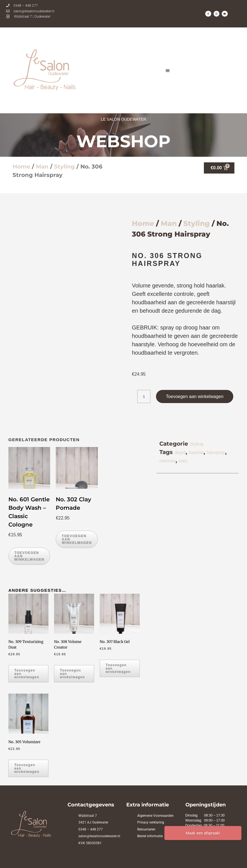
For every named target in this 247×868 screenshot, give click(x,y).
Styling (64, 167)
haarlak (196, 452)
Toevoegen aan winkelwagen (194, 396)
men (183, 461)
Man (42, 167)
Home (21, 167)
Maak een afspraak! (203, 833)
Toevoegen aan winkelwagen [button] (29, 556)
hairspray (216, 452)
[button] (168, 70)
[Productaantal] (144, 396)
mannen (167, 461)
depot (180, 452)
